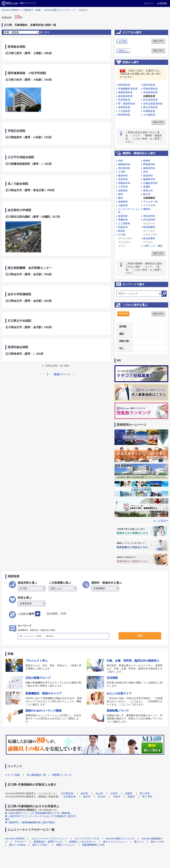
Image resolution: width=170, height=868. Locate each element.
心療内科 (123, 205)
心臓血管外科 (150, 183)
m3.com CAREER (15, 839)
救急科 (122, 231)
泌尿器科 (123, 190)
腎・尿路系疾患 (127, 104)
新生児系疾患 (150, 107)
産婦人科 (148, 190)
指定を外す (158, 41)
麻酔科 (147, 209)
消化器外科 (149, 216)
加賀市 (129, 793)
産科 (121, 194)
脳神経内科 (124, 164)
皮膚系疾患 (149, 96)
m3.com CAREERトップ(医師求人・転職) (21, 10)
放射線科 (123, 202)
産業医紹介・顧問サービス (48, 842)
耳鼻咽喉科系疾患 (128, 89)
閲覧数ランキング (62, 775)
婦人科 (147, 194)
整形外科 (123, 176)
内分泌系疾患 (150, 100)
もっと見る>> (161, 521)
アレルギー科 (150, 202)
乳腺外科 (123, 227)
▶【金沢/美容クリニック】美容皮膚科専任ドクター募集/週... (38, 813)
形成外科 (148, 176)
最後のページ (62, 374)
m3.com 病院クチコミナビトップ (60, 10)
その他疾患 (149, 115)
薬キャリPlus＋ (41, 845)
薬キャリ (139, 842)
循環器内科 (149, 168)
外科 (146, 172)
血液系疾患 (124, 107)
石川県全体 (67, 793)
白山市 (99, 793)
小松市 (114, 793)
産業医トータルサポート (83, 842)
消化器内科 (124, 168)
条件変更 (123, 314)
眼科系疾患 (149, 85)
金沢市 (84, 793)
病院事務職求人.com (93, 845)
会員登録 (162, 3)
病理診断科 (149, 227)
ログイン (149, 3)
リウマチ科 (149, 205)
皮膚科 (147, 187)
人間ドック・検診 (153, 246)
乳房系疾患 (124, 100)
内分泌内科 (149, 220)
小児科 (122, 172)
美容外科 (123, 179)
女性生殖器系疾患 (153, 104)
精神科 (147, 161)
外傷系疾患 (149, 111)
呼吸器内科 (149, 164)
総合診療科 (149, 238)
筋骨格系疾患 (125, 96)
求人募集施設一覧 (36, 775)
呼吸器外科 (124, 183)
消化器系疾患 (150, 92)
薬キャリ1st (157, 842)
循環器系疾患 (125, 92)
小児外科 (123, 187)
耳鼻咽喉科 (149, 198)
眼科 (121, 198)
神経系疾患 (124, 85)
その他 (122, 235)
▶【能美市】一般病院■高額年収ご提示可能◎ (30, 822)
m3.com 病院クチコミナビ (120, 839)
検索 (140, 635)
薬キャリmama (17, 845)
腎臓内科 (123, 220)
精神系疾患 (124, 115)
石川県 (122, 41)
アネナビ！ (20, 842)
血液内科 (123, 216)
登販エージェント (66, 845)
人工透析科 (124, 223)
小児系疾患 (124, 111)
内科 (121, 161)
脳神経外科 (149, 179)
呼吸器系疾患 (150, 89)
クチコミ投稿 (12, 775)
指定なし (124, 51)
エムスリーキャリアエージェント (50, 839)
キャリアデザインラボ (87, 839)
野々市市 (145, 793)
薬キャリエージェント (115, 842)
